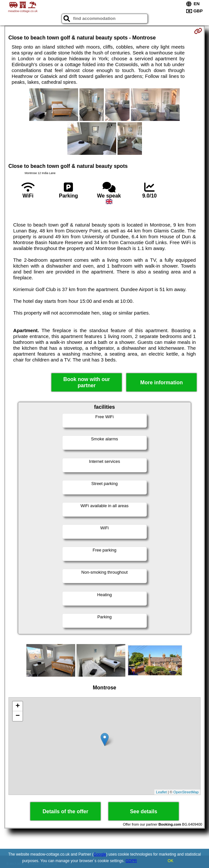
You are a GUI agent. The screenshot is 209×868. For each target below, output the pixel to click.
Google (100, 854)
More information (162, 383)
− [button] (18, 716)
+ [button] (18, 706)
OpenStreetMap (186, 792)
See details (144, 811)
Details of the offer (65, 811)
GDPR (131, 861)
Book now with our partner (87, 382)
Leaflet (161, 792)
